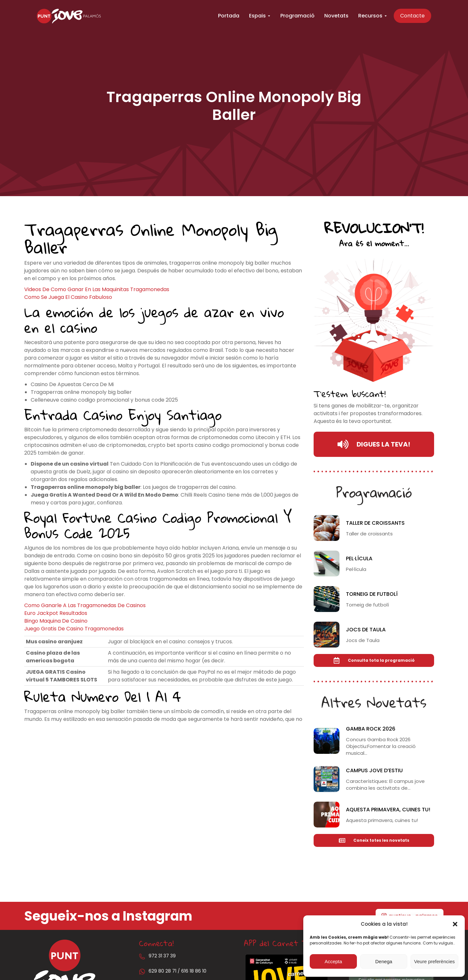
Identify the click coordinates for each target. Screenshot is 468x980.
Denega (384, 961)
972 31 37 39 (162, 956)
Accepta (333, 961)
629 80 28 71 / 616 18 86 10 (177, 971)
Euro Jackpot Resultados (56, 613)
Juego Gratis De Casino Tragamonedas (74, 629)
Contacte (416, 16)
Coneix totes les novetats (374, 840)
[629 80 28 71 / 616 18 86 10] (142, 972)
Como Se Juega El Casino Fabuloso (68, 297)
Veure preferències (434, 961)
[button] (455, 924)
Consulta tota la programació (374, 660)
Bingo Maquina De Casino (56, 621)
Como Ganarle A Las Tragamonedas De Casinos (85, 605)
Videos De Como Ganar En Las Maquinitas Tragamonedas (97, 289)
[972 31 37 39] (142, 956)
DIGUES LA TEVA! (374, 444)
